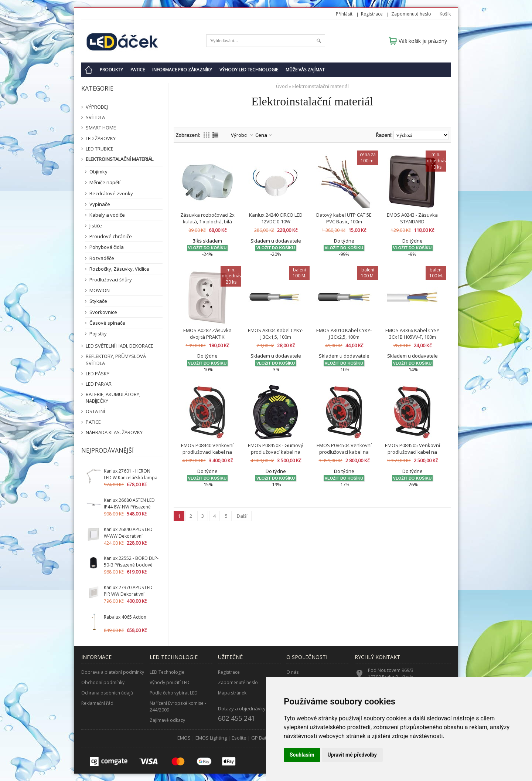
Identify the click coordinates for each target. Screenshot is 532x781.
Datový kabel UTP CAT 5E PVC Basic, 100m (344, 218)
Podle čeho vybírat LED (174, 693)
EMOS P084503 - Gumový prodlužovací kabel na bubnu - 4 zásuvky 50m (276, 452)
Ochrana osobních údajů (107, 693)
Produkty (111, 70)
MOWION (100, 290)
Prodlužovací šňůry (111, 280)
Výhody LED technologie (249, 70)
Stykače (98, 301)
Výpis (215, 135)
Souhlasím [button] (302, 755)
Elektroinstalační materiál (120, 159)
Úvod (282, 86)
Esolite (239, 738)
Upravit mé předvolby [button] (352, 755)
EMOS (184, 738)
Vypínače (100, 204)
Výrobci (239, 135)
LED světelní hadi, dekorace (120, 346)
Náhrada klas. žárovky (114, 432)
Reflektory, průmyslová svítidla (116, 359)
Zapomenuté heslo (411, 14)
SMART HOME (101, 128)
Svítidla (95, 117)
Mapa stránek (232, 693)
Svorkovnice (103, 312)
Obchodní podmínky (103, 682)
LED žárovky (101, 138)
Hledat (319, 41)
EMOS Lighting (211, 738)
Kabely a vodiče (107, 215)
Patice (138, 70)
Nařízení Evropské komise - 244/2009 (178, 706)
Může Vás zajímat (305, 70)
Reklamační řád (97, 703)
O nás (292, 672)
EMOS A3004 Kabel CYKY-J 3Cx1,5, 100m (276, 334)
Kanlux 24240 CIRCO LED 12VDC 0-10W (276, 218)
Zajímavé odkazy (167, 720)
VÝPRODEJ (97, 107)
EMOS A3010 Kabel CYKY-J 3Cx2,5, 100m (344, 334)
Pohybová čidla (107, 247)
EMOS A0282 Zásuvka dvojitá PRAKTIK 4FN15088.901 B (207, 337)
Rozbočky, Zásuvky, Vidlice (119, 269)
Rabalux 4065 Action (125, 617)
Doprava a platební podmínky (113, 672)
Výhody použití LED (170, 682)
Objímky (98, 172)
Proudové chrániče (111, 236)
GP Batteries (265, 738)
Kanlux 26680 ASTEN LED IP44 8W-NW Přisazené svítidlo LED (129, 507)
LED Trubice (100, 149)
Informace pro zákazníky (182, 70)
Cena (261, 135)
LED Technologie (167, 672)
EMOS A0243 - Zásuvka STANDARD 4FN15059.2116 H (412, 222)
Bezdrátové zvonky (111, 193)
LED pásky (98, 373)
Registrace (372, 14)
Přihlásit (344, 14)
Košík (445, 14)
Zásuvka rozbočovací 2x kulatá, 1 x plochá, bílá (207, 218)
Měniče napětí (105, 182)
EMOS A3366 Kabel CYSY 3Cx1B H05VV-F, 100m (412, 334)
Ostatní (95, 411)
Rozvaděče (102, 258)
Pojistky (98, 334)
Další (242, 516)
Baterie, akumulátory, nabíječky (113, 398)
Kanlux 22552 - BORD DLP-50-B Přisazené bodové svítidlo (131, 565)
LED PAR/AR (99, 384)
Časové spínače (107, 323)
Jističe (96, 226)
